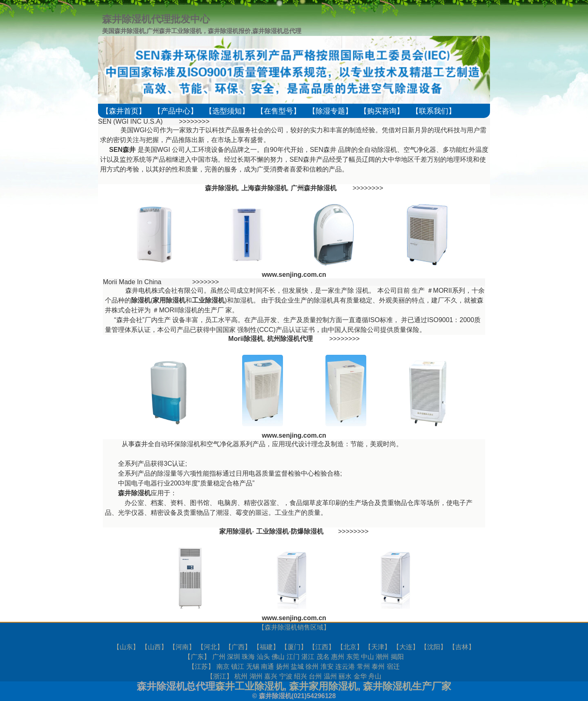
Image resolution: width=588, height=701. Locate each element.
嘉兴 (271, 676)
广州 (219, 657)
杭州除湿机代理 (290, 339)
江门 (293, 657)
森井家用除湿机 (323, 686)
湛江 (308, 657)
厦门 (294, 647)
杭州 (241, 676)
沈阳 (434, 647)
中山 (367, 657)
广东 (197, 657)
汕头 (263, 657)
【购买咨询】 (382, 111)
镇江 (238, 667)
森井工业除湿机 (249, 686)
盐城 (297, 667)
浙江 (220, 676)
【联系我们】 (434, 111)
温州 (330, 676)
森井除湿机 (281, 627)
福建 (266, 647)
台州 (315, 676)
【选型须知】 (227, 111)
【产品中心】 (176, 111)
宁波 (286, 676)
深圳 (234, 657)
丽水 (345, 676)
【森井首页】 (124, 111)
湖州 (256, 676)
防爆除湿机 (307, 531)
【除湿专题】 (330, 111)
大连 (406, 647)
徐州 (312, 667)
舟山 (375, 676)
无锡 (253, 667)
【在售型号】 (278, 111)
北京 (350, 647)
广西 (238, 647)
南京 (223, 667)
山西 (154, 647)
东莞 (353, 657)
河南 (182, 647)
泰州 (378, 667)
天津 (378, 647)
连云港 (345, 667)
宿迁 (393, 667)
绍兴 (301, 676)
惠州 (338, 657)
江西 (322, 647)
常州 (363, 667)
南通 (267, 667)
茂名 (323, 657)
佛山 (278, 657)
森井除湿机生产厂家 (407, 686)
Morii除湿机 (246, 339)
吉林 (462, 647)
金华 (360, 676)
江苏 (201, 667)
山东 (126, 647)
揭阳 (397, 657)
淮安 (327, 667)
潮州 (382, 657)
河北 (210, 647)
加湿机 (243, 300)
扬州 (283, 667)
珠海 (248, 657)
